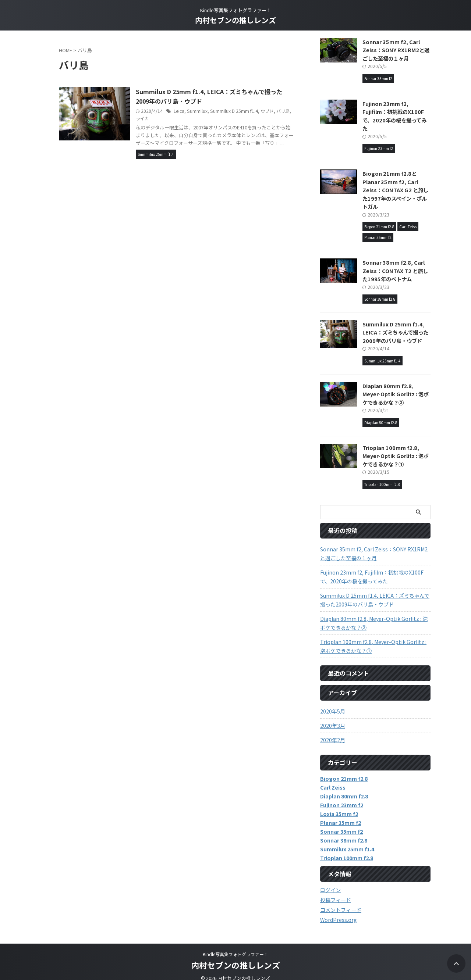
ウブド (268, 111)
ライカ (145, 118)
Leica (181, 111)
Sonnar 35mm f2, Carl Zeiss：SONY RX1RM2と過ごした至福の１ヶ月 (395, 50)
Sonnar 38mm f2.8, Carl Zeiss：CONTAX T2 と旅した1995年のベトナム (395, 262)
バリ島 (284, 111)
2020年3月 (333, 717)
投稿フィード (336, 891)
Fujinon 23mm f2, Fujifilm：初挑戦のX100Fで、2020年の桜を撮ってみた (396, 112)
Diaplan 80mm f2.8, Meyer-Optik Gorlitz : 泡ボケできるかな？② (396, 386)
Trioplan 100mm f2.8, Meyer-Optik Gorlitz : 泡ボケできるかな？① (396, 447)
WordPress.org (338, 911)
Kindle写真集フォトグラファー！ (235, 946)
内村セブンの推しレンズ (235, 20)
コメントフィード (341, 901)
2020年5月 (333, 703)
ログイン (330, 881)
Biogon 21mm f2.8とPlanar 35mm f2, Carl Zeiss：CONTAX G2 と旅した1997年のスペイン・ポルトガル (396, 182)
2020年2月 (333, 732)
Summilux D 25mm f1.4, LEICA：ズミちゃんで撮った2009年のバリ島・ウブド (395, 324)
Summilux (199, 111)
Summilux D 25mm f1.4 (235, 111)
